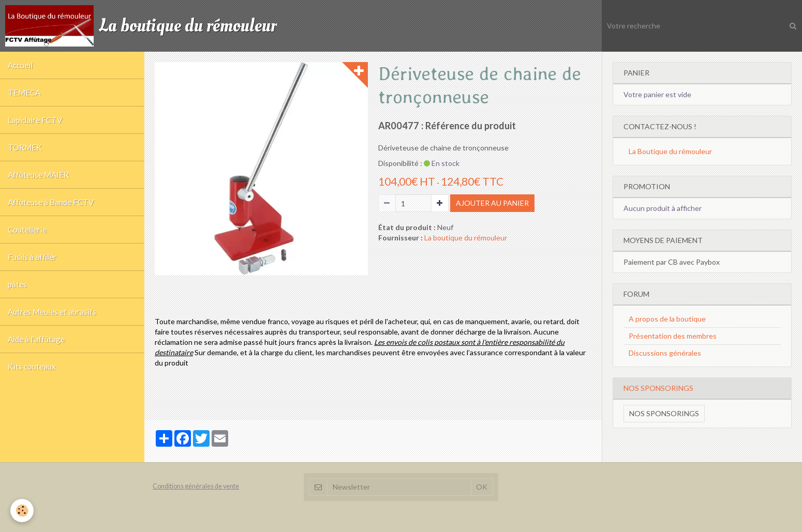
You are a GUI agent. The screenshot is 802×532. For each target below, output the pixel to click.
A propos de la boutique (667, 319)
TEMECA (24, 93)
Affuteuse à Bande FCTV (51, 202)
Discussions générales (665, 353)
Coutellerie (27, 230)
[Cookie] (22, 511)
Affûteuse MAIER (38, 175)
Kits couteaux (32, 367)
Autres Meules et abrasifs (52, 312)
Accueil (20, 65)
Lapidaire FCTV (35, 120)
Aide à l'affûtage (36, 339)
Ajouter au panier (492, 203)
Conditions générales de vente (196, 486)
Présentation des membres (673, 336)
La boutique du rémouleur (466, 238)
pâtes (17, 284)
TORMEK (25, 147)
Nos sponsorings (664, 413)
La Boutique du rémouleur (670, 151)
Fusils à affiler (32, 257)
